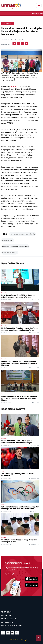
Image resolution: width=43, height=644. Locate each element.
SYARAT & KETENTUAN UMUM (11, 626)
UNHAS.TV (16, 86)
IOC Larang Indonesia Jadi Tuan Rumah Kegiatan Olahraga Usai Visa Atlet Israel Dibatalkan (20, 508)
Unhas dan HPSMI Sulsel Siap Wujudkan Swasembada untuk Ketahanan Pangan (17, 442)
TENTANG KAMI (7, 612)
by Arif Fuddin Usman (6, 300)
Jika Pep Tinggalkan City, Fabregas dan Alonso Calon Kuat (19, 475)
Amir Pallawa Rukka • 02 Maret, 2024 (13, 40)
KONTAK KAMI (6, 615)
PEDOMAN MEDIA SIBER (9, 619)
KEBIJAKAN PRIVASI (8, 622)
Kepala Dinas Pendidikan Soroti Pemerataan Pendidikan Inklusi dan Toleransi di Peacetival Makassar (19, 363)
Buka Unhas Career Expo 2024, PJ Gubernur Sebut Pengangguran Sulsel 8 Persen (18, 296)
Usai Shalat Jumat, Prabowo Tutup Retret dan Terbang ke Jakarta (19, 541)
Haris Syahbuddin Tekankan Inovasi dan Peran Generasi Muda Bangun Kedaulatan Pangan (19, 329)
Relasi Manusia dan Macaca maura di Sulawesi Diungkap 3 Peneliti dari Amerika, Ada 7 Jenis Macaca (19, 398)
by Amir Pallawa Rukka (6, 478)
